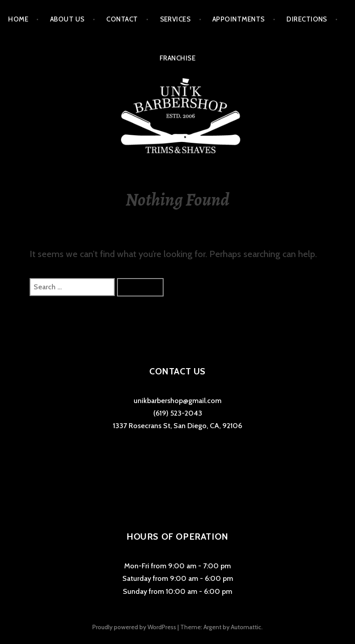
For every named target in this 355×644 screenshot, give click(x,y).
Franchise (177, 58)
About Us (67, 19)
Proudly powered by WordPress (134, 627)
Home (18, 19)
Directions (307, 19)
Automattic (246, 627)
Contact (122, 19)
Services (175, 19)
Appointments (238, 19)
